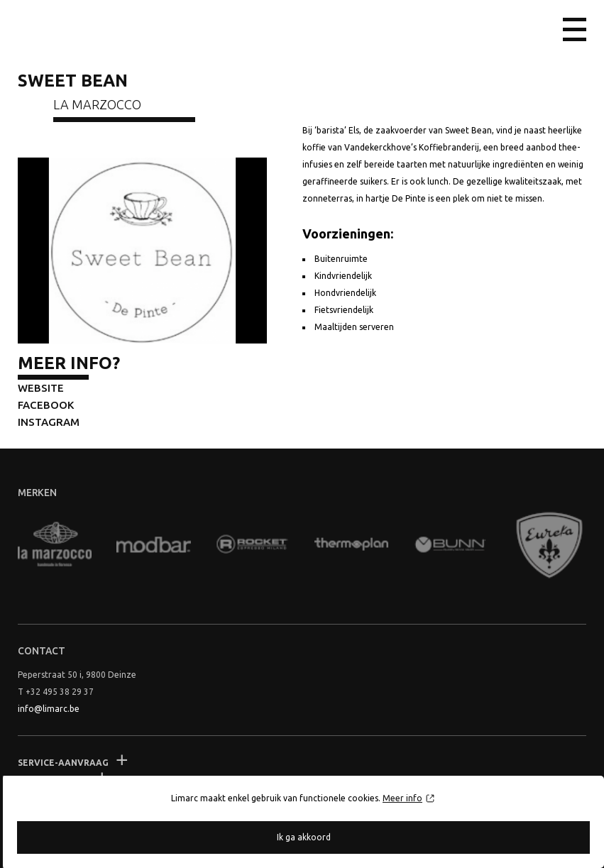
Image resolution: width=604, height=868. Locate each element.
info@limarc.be (49, 709)
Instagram (49, 422)
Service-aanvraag (63, 763)
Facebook (46, 405)
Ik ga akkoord (304, 837)
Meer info (402, 798)
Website (41, 388)
